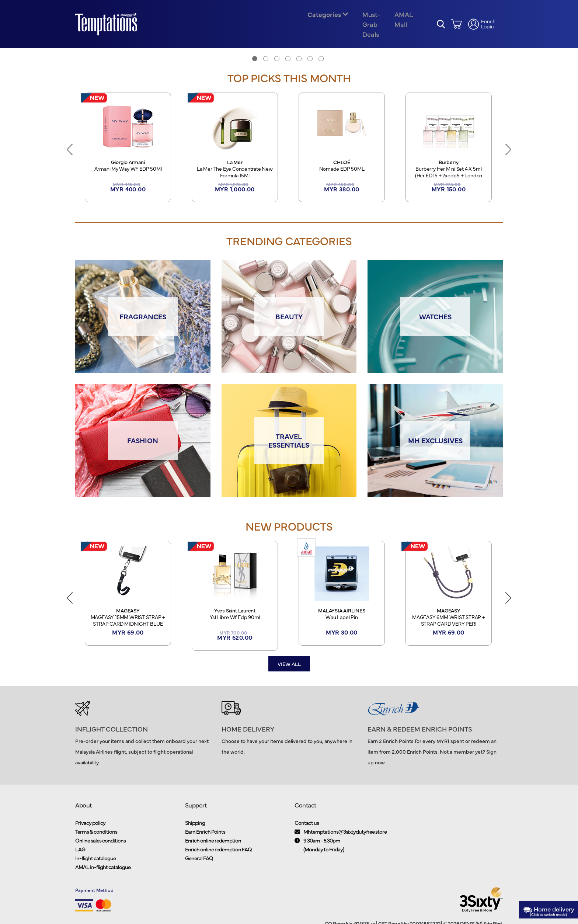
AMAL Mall (402, 23)
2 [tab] (266, 66)
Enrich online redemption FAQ (218, 859)
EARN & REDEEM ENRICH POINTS (420, 739)
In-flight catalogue (95, 868)
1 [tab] (255, 66)
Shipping (195, 833)
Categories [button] (324, 18)
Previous (70, 156)
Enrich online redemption (213, 850)
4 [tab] (288, 66)
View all (289, 674)
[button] (441, 28)
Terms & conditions (96, 842)
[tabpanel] (289, 56)
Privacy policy (90, 833)
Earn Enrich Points (205, 842)
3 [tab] (277, 66)
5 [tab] (299, 66)
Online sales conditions (100, 850)
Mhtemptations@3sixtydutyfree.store (345, 842)
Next (508, 156)
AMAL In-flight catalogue (103, 877)
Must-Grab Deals (370, 28)
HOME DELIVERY (248, 739)
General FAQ (199, 868)
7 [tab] (321, 66)
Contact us (307, 833)
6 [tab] (310, 66)
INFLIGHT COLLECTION (112, 739)
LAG (80, 859)
